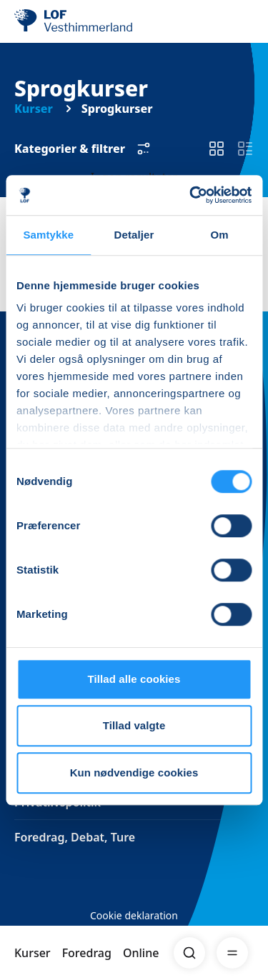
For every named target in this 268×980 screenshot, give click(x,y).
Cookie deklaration (134, 915)
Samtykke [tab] (48, 235)
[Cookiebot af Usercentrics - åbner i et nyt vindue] (191, 195)
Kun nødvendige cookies (134, 772)
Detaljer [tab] (134, 235)
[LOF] (86, 21)
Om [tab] (220, 235)
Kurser (33, 953)
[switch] (217, 149)
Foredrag (87, 953)
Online (141, 953)
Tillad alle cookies (134, 679)
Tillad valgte (134, 725)
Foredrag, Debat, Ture (75, 837)
